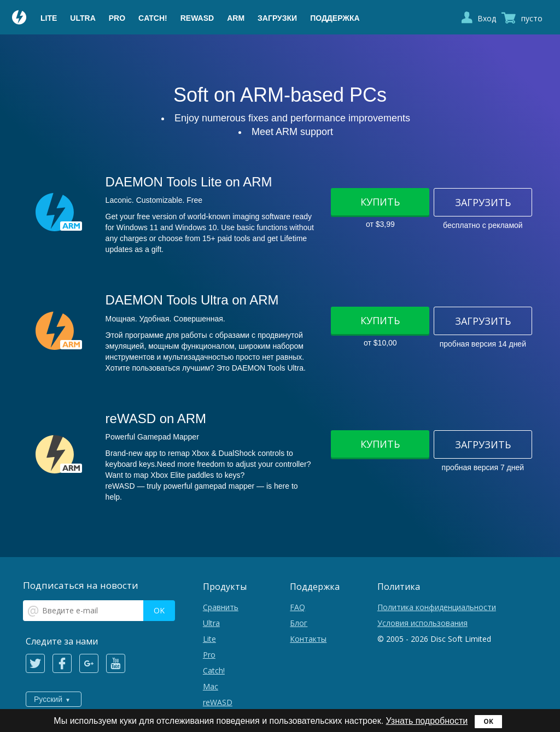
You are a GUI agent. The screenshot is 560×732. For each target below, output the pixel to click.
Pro (117, 18)
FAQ (297, 607)
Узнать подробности (427, 721)
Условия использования (422, 623)
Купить (380, 202)
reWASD (197, 18)
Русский (48, 699)
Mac (211, 686)
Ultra (83, 18)
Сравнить (221, 607)
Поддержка (335, 18)
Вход (487, 18)
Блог (299, 623)
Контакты (308, 639)
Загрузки (277, 18)
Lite (49, 18)
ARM (236, 18)
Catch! (153, 18)
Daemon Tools (20, 19)
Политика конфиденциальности (437, 607)
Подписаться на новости (81, 585)
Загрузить (483, 202)
